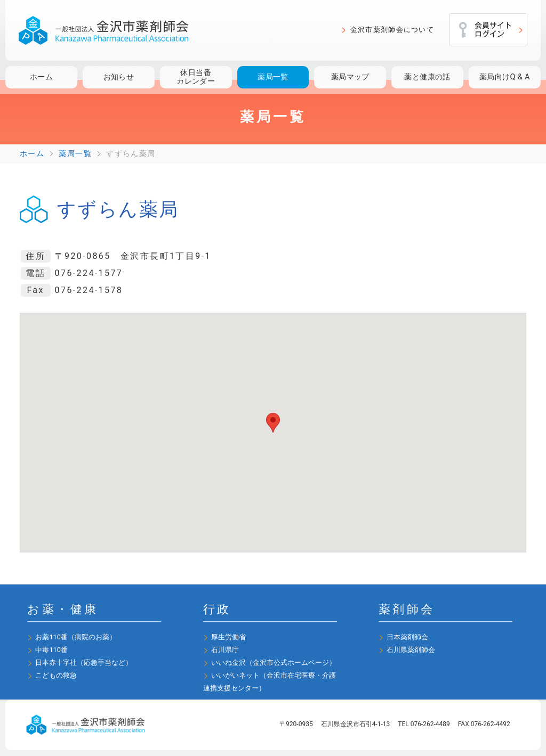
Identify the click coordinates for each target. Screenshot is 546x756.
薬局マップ (350, 77)
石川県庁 (225, 650)
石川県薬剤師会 (411, 650)
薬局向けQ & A (505, 77)
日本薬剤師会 (407, 637)
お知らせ (119, 77)
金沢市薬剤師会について (392, 30)
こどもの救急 (56, 675)
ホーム (41, 77)
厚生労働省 (228, 637)
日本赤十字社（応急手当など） (84, 662)
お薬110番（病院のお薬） (76, 637)
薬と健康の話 (427, 77)
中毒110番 (51, 650)
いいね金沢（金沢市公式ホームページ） (274, 662)
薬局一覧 (273, 77)
